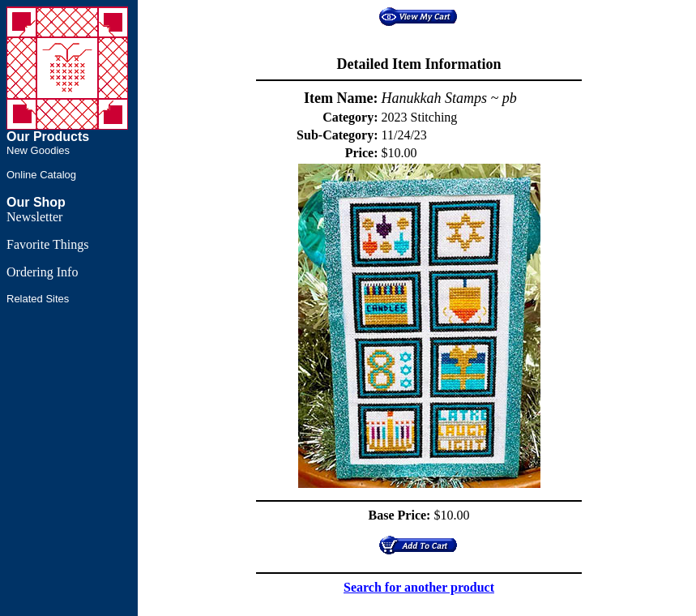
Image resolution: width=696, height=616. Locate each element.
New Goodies (38, 150)
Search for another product (419, 587)
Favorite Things (47, 244)
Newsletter (34, 217)
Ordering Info (42, 272)
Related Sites (38, 299)
